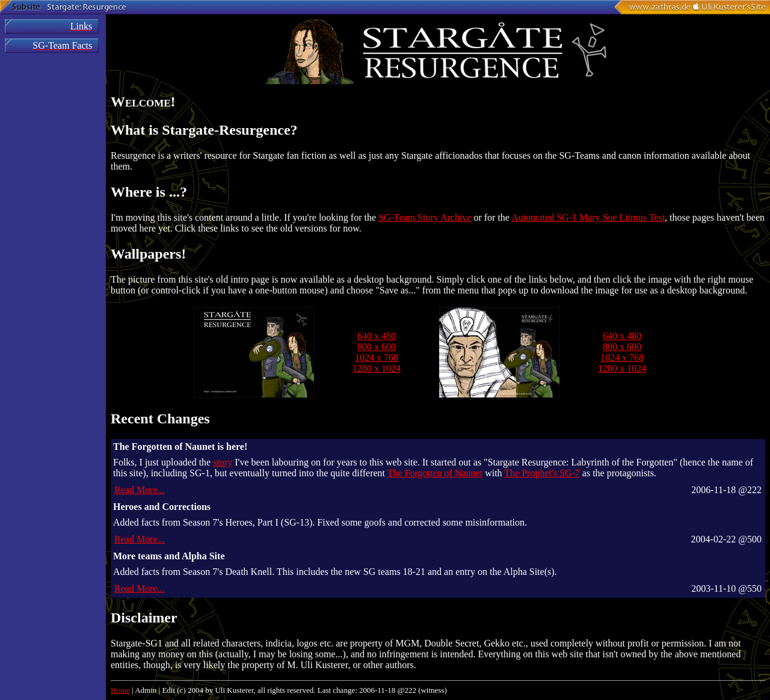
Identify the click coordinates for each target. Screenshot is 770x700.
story (223, 462)
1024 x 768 (377, 358)
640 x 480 (377, 336)
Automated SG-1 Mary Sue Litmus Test (588, 217)
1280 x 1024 (377, 368)
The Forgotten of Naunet (435, 473)
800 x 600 (377, 347)
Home (120, 690)
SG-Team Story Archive (425, 217)
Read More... (140, 490)
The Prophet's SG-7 (542, 473)
